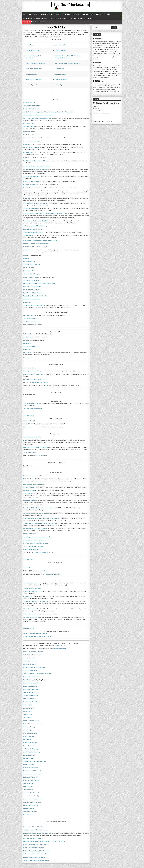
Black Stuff (99, 14)
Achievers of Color (34, 14)
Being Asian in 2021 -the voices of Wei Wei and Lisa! (36, 18)
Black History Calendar (47, 14)
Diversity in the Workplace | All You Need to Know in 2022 (40, 241)
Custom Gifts (100, 121)
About (58, 14)
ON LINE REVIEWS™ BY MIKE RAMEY (59, 18)
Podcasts (76, 14)
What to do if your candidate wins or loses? (81, 18)
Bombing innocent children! (37, 22)
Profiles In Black (67, 14)
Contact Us (107, 14)
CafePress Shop (111, 103)
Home (25, 14)
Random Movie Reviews (87, 14)
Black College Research (61, 649)
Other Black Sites (56, 27)
